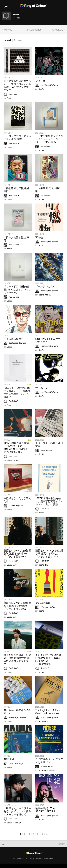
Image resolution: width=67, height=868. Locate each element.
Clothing (17, 823)
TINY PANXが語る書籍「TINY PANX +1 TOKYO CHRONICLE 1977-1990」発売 (16, 448)
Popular (18, 40)
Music (16, 460)
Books (10, 98)
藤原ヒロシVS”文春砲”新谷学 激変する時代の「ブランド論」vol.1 (17, 606)
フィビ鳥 (40, 81)
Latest (7, 40)
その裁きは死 (43, 603)
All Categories (33, 30)
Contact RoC (49, 859)
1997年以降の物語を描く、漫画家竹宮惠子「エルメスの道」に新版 (49, 501)
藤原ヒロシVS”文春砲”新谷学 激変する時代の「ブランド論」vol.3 (17, 554)
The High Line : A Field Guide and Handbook (48, 712)
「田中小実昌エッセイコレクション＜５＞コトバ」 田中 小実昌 (49, 139)
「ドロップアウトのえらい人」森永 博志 (17, 138)
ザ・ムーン (42, 388)
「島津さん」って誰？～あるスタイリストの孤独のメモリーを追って (17, 811)
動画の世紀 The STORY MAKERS (45, 810)
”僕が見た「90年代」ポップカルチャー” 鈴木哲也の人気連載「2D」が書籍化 (17, 392)
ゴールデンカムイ (45, 286)
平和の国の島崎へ (14, 339)
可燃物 (39, 237)
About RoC (38, 859)
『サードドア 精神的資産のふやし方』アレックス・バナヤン (17, 289)
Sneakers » (59, 30)
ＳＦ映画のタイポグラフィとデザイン (49, 761)
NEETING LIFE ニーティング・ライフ (49, 340)
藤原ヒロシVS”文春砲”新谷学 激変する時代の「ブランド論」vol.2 (49, 554)
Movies (48, 295)
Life (15, 565)
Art (40, 721)
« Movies (7, 30)
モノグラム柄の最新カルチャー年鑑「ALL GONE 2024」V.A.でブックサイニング (17, 85)
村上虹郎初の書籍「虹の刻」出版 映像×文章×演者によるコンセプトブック (17, 660)
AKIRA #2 (9, 759)
